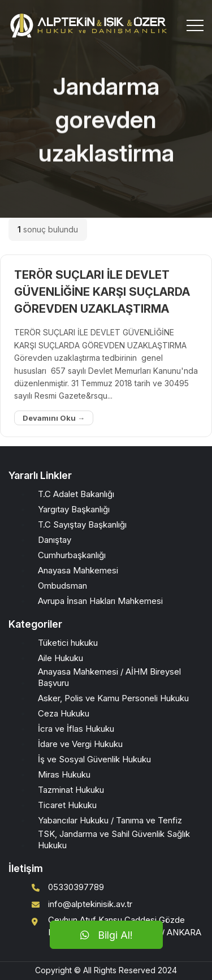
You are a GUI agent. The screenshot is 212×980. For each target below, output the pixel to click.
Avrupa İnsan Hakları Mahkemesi (100, 601)
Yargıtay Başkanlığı (74, 509)
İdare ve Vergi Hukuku (80, 744)
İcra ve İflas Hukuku (76, 729)
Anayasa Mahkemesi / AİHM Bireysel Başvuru (109, 677)
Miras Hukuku (64, 774)
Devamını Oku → (54, 418)
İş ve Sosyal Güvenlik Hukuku (94, 759)
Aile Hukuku (60, 658)
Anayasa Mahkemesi (78, 570)
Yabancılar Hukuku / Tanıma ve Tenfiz (110, 820)
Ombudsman (62, 586)
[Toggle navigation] (195, 25)
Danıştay (55, 540)
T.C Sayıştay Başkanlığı (82, 524)
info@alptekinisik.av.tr (90, 904)
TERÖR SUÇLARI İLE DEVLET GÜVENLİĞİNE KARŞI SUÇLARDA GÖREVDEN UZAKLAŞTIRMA (102, 292)
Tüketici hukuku (68, 643)
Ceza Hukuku (64, 713)
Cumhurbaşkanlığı (72, 555)
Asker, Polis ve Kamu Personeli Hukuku (113, 698)
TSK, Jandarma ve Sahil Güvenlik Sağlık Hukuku (114, 839)
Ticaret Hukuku (67, 805)
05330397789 (76, 887)
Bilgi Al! (106, 935)
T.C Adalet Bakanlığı (76, 494)
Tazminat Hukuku (71, 790)
